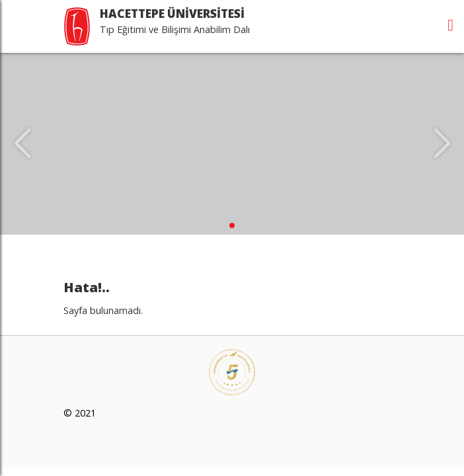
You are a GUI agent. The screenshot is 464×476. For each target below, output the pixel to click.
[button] (232, 225)
